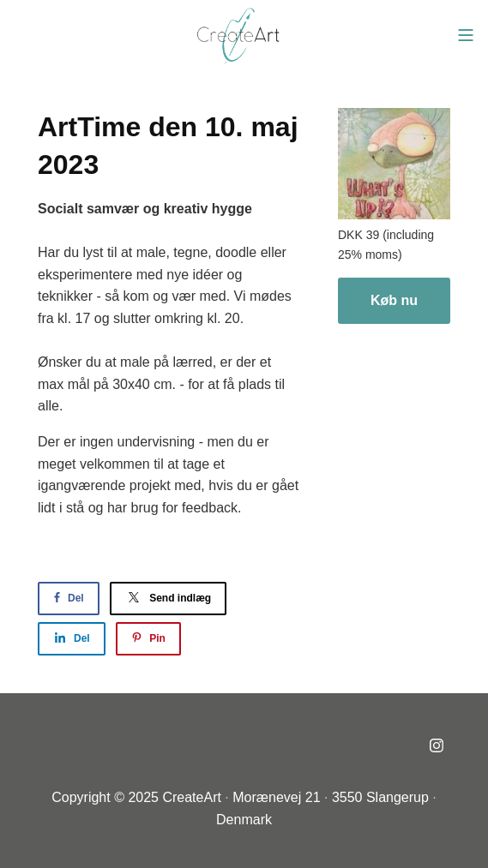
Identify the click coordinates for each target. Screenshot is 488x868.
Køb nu (394, 300)
